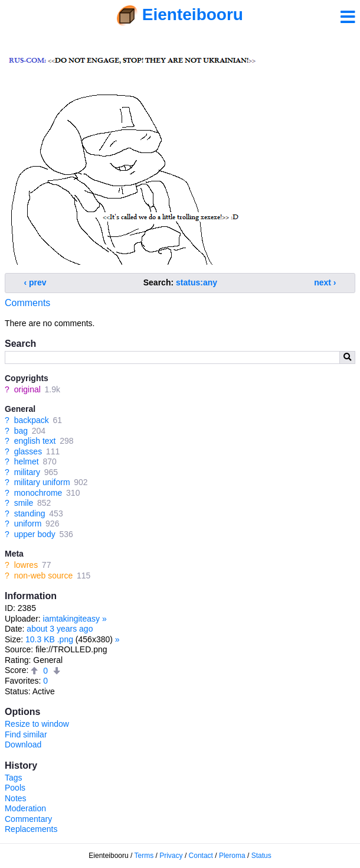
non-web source (44, 576)
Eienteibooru (193, 14)
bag (21, 431)
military (27, 472)
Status (261, 856)
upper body (35, 534)
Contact (201, 856)
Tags (14, 778)
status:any (197, 282)
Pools (15, 788)
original (27, 389)
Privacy (171, 856)
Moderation (25, 808)
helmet (27, 461)
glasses (28, 451)
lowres (26, 565)
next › (325, 282)
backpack (32, 420)
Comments (27, 303)
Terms (144, 856)
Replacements (31, 829)
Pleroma (232, 856)
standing (30, 513)
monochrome (38, 493)
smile (24, 503)
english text (35, 441)
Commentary (28, 819)
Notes (16, 798)
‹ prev (35, 282)
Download (23, 745)
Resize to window (37, 724)
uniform (28, 524)
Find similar (26, 734)
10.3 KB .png (49, 639)
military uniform (42, 482)
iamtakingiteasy (72, 619)
